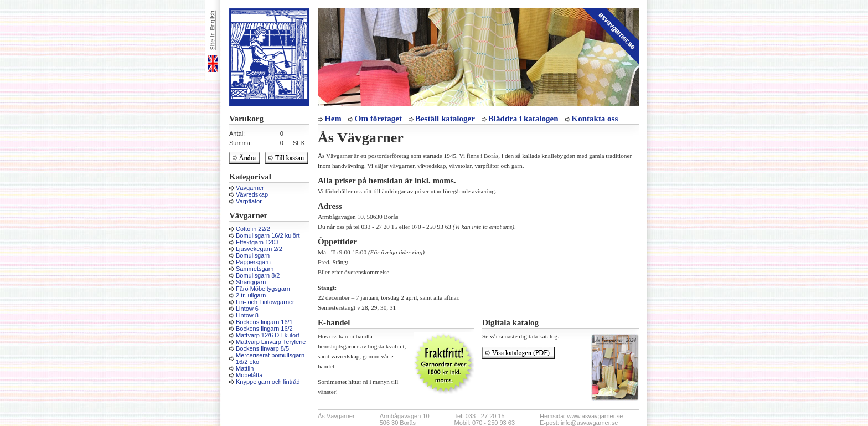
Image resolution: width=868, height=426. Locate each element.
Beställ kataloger (445, 119)
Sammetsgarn (255, 269)
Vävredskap (252, 194)
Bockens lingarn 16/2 (264, 329)
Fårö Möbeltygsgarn (263, 289)
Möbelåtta (249, 375)
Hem (333, 119)
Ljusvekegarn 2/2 (259, 249)
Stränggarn (251, 282)
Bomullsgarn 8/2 (258, 275)
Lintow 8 (247, 315)
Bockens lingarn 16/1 (264, 322)
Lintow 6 (247, 309)
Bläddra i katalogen (523, 119)
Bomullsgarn (253, 255)
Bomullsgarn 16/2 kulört (268, 235)
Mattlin (245, 368)
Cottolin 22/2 (253, 229)
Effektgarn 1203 (257, 242)
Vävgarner (250, 188)
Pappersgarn (253, 262)
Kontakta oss (595, 119)
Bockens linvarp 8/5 (262, 348)
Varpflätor (249, 201)
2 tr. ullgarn (251, 295)
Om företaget (378, 119)
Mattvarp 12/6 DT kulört (268, 335)
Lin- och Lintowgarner (265, 302)
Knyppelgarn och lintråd (268, 382)
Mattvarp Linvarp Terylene (271, 342)
